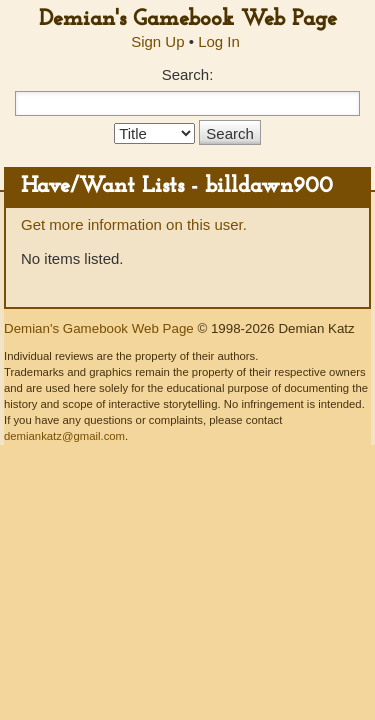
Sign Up (157, 41)
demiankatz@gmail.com (64, 436)
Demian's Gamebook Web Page (188, 19)
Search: (188, 74)
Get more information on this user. (134, 224)
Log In (219, 41)
